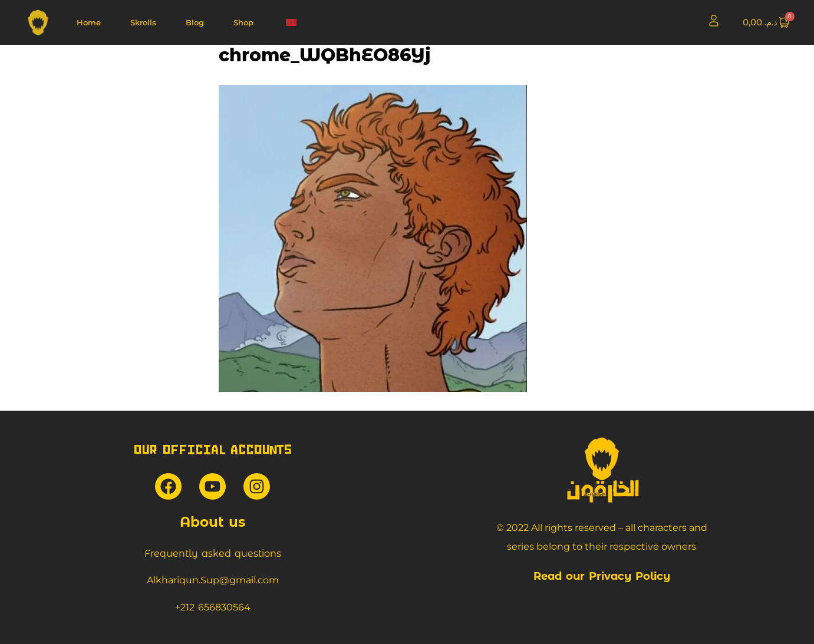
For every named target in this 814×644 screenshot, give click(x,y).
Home (89, 22)
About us (212, 522)
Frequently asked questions (213, 554)
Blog (195, 22)
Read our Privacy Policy (602, 576)
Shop (243, 22)
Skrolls (143, 22)
